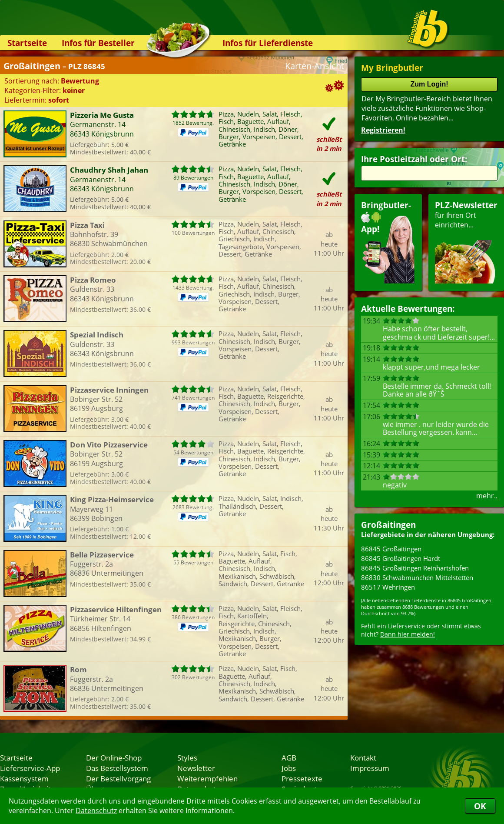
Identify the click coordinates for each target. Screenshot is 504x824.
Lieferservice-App (30, 768)
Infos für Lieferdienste (268, 43)
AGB (289, 757)
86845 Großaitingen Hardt (401, 558)
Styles (187, 757)
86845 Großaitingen (391, 549)
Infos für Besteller (98, 43)
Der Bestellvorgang (118, 778)
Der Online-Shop (114, 757)
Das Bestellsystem (117, 768)
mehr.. (487, 496)
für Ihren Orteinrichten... (466, 242)
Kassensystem (24, 778)
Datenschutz (96, 811)
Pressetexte (302, 778)
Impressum (370, 768)
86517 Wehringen (388, 587)
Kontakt (363, 757)
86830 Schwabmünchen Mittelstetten (417, 577)
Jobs (289, 768)
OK (480, 806)
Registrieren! (383, 130)
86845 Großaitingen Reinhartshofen (415, 568)
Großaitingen (388, 525)
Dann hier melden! (408, 634)
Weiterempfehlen (207, 778)
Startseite (27, 43)
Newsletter (196, 768)
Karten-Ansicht (315, 66)
